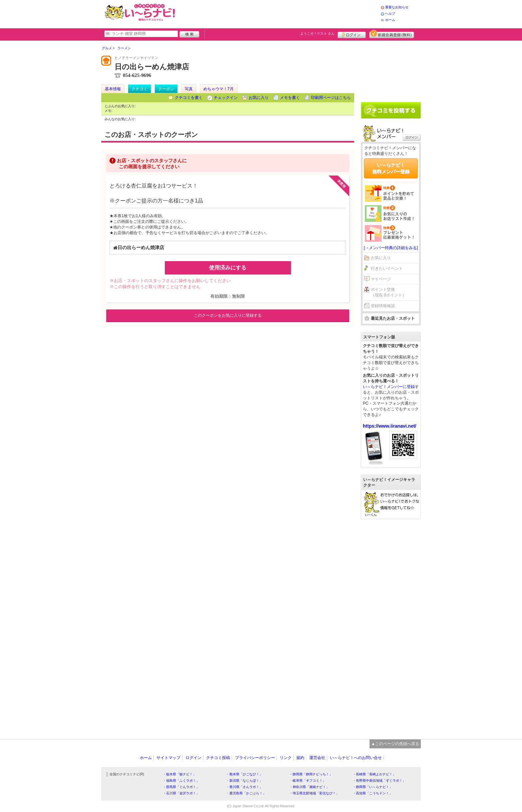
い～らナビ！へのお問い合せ (356, 758)
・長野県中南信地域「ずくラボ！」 (379, 781)
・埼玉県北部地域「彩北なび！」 (314, 793)
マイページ (381, 279)
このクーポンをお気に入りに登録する (228, 315)
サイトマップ (168, 758)
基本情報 (113, 89)
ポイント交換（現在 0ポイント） (389, 292)
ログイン (352, 34)
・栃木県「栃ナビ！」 (179, 774)
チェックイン (226, 98)
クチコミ (139, 89)
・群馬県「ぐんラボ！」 (181, 787)
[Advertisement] (279, 13)
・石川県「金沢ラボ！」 (181, 793)
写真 (189, 89)
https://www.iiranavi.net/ (390, 426)
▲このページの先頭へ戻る (395, 744)
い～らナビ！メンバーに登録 (389, 387)
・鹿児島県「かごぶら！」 (246, 793)
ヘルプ (390, 13)
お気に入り (259, 98)
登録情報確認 (383, 306)
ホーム (390, 20)
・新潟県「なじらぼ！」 (244, 781)
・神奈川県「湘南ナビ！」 (309, 787)
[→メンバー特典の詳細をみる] (391, 248)
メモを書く (290, 98)
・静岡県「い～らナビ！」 (373, 787)
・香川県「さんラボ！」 (244, 787)
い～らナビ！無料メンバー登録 (391, 168)
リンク (286, 758)
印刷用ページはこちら (331, 98)
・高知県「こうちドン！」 (373, 793)
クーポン (166, 89)
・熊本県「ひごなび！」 (244, 774)
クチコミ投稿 (218, 758)
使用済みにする (228, 268)
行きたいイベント (387, 268)
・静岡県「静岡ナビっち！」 (311, 774)
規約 (300, 758)
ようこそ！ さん (317, 33)
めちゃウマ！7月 (219, 89)
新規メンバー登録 (392, 34)
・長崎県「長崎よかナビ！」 (374, 774)
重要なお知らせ (397, 7)
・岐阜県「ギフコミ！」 (308, 781)
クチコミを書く (189, 98)
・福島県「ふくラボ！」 (181, 781)
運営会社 (317, 758)
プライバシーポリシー (255, 758)
